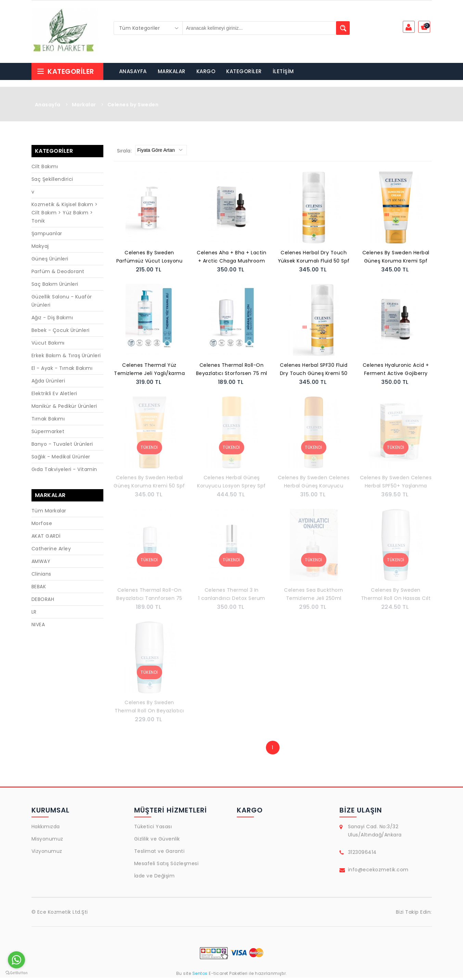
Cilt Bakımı (45, 169)
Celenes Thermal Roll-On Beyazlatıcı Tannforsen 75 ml (149, 597)
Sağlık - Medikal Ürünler (61, 459)
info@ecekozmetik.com (378, 872)
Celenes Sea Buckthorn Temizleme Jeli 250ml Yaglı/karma (314, 597)
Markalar (84, 107)
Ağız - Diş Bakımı (52, 320)
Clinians (41, 576)
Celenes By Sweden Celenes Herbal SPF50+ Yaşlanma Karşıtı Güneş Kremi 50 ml (396, 485)
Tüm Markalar (49, 513)
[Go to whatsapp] (16, 960)
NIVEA (38, 627)
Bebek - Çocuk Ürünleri (61, 333)
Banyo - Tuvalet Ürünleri (62, 446)
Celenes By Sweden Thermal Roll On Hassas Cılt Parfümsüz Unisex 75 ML (396, 597)
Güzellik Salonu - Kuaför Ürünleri (62, 303)
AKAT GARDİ (46, 538)
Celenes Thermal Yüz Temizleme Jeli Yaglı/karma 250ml (149, 372)
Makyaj (40, 249)
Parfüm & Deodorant (58, 274)
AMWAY (41, 564)
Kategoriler (65, 74)
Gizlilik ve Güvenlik (157, 841)
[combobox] (148, 28)
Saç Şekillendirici (52, 182)
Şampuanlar (47, 236)
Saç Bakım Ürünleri (55, 286)
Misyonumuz (47, 841)
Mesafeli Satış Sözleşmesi (166, 866)
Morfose (42, 526)
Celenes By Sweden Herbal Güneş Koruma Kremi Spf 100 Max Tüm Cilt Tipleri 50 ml (396, 260)
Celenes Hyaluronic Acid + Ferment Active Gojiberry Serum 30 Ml (396, 372)
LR (34, 614)
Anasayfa (48, 107)
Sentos (200, 976)
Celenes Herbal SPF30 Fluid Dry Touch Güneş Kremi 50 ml (314, 372)
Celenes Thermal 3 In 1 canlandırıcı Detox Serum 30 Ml (232, 597)
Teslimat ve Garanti (159, 854)
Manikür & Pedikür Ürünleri (64, 408)
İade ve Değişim (155, 878)
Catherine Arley (51, 551)
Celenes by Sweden (133, 107)
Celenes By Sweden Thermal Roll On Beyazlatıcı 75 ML (149, 710)
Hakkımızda (46, 829)
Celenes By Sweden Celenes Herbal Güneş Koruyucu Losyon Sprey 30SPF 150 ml (314, 485)
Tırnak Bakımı (48, 421)
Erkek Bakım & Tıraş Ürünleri (66, 358)
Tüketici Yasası (153, 829)
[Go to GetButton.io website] (16, 973)
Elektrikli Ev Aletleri (54, 396)
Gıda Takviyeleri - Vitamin (64, 472)
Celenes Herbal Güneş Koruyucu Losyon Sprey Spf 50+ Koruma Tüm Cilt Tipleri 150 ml (232, 485)
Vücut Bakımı (48, 345)
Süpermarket (48, 434)
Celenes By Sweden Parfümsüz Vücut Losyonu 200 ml (150, 260)
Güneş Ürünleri (50, 261)
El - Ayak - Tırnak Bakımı (62, 371)
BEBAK (39, 589)
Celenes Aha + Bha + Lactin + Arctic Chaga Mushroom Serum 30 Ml (231, 260)
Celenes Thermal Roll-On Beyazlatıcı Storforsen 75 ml (232, 372)
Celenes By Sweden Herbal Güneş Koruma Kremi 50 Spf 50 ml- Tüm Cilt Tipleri (149, 485)
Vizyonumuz (47, 854)
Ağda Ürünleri (48, 383)
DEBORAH (43, 602)
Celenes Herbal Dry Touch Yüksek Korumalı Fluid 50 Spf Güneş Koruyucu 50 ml (314, 260)
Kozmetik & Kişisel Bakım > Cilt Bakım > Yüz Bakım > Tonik (65, 215)
